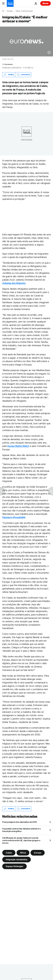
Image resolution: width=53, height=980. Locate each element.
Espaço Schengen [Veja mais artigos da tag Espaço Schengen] (14, 866)
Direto (46, 3)
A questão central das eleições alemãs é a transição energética (21, 830)
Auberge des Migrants (14, 283)
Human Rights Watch (18, 446)
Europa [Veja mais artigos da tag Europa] (38, 853)
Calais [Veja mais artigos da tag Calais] (9, 853)
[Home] (3, 11)
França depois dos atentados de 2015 (20, 822)
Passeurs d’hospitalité (14, 517)
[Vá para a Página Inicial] (10, 3)
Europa (10, 11)
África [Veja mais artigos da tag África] (23, 853)
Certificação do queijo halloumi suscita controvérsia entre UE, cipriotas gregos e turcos (21, 840)
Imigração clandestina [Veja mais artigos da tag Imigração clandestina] (17, 859)
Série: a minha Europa (24, 11)
